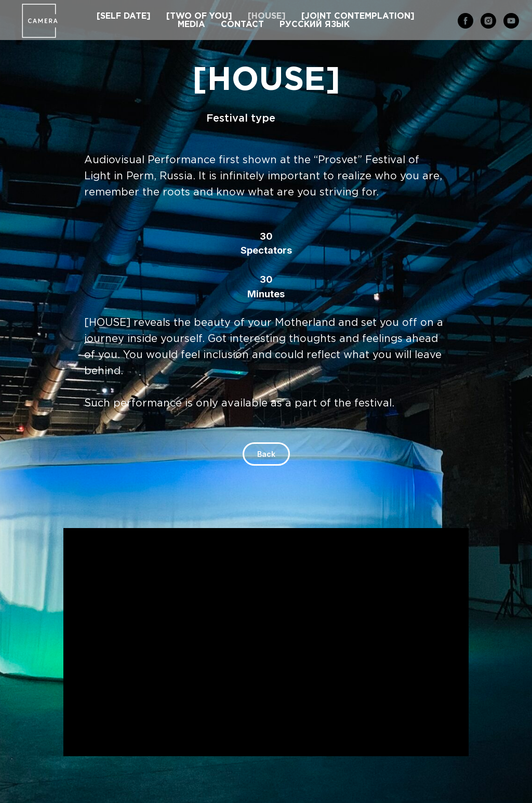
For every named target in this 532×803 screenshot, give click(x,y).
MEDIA (191, 25)
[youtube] (511, 21)
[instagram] (488, 21)
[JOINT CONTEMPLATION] (358, 16)
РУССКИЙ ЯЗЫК (315, 25)
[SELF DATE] (124, 16)
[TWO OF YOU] (199, 16)
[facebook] (465, 21)
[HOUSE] (267, 16)
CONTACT (242, 25)
